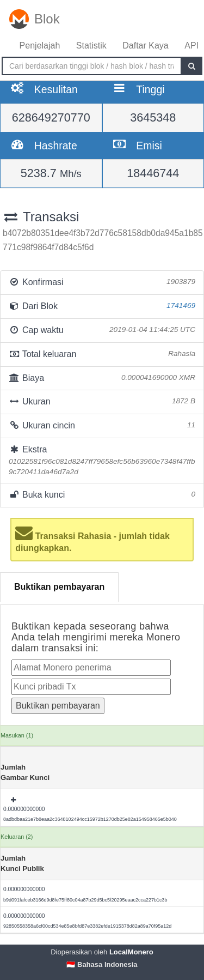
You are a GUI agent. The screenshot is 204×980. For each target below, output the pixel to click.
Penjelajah (40, 46)
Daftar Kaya (145, 46)
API (191, 46)
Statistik (91, 46)
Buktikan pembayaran (59, 587)
